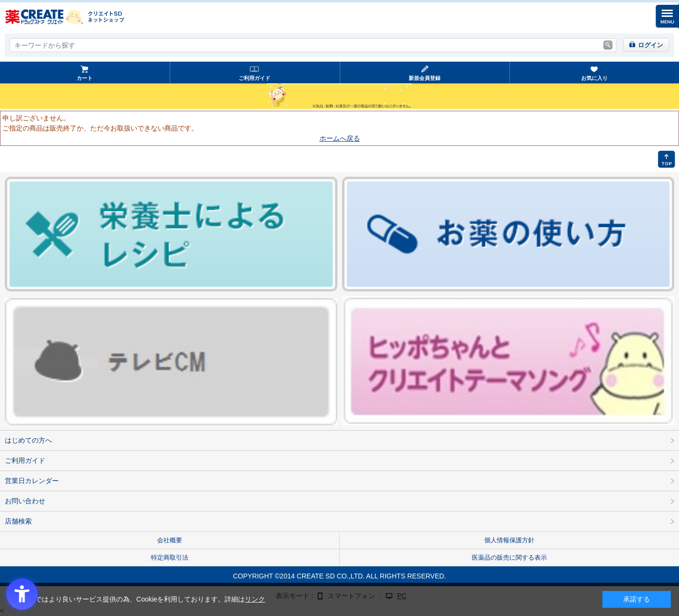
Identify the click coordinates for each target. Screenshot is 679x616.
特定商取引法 (170, 557)
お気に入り (594, 78)
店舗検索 (18, 521)
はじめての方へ (28, 440)
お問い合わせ (25, 501)
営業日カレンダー (32, 481)
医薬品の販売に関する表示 (509, 557)
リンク (255, 599)
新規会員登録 (425, 78)
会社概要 (170, 540)
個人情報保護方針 (509, 540)
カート (85, 78)
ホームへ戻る (340, 138)
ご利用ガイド (254, 78)
